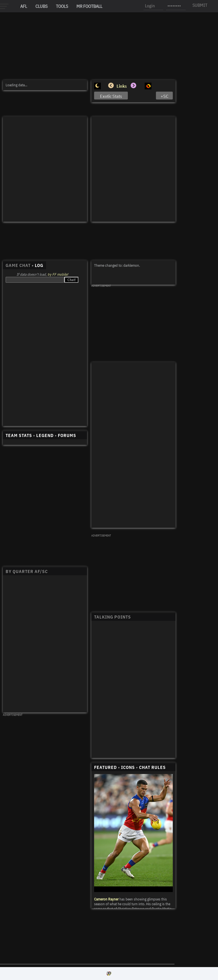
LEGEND (45, 435)
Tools (62, 6)
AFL (24, 6)
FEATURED (105, 767)
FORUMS (67, 435)
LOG (39, 265)
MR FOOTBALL (89, 6)
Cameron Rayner (106, 899)
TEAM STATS (19, 435)
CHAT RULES (152, 767)
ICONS (128, 767)
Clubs (41, 6)
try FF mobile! (58, 274)
